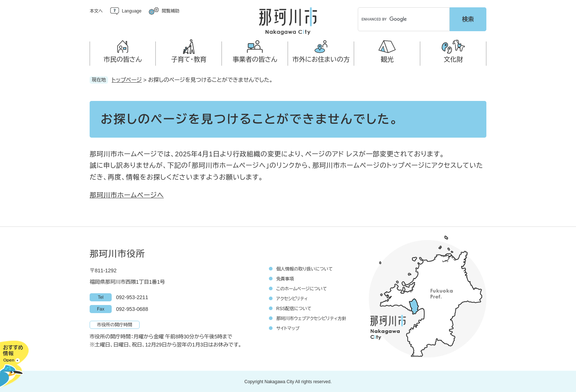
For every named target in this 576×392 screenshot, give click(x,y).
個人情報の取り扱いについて (305, 268)
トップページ (127, 79)
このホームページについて (302, 288)
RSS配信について (294, 308)
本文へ (96, 11)
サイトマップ (288, 328)
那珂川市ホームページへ (127, 195)
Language (132, 11)
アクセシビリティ (292, 298)
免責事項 (285, 278)
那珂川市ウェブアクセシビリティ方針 (311, 318)
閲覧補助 (170, 11)
